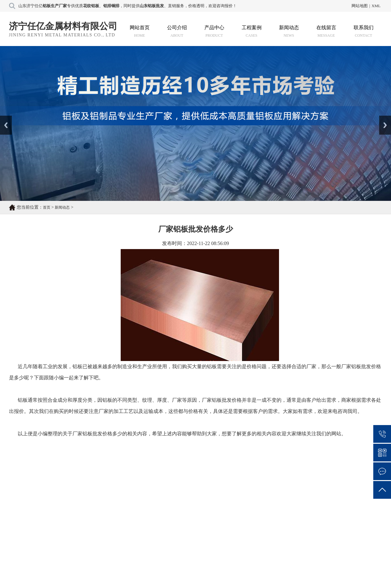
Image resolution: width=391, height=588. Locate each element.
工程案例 (252, 31)
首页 (47, 207)
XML (376, 6)
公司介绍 (177, 31)
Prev (3, 118)
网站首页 (140, 31)
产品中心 (214, 31)
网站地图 (360, 6)
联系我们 (364, 31)
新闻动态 (289, 31)
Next (383, 118)
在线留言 (326, 31)
